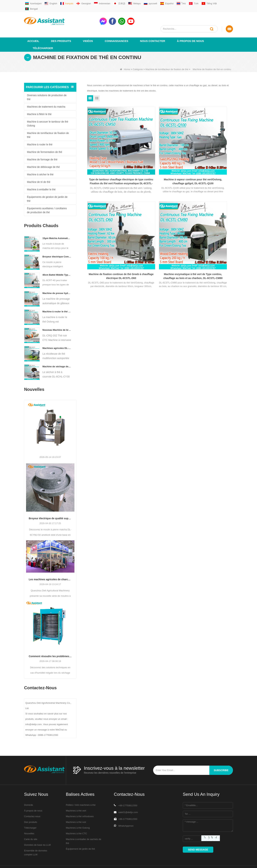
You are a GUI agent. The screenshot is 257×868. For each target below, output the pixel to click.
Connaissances (117, 28)
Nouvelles (29, 820)
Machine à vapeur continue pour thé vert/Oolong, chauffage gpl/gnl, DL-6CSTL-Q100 (160, 147)
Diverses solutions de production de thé (47, 84)
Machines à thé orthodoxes (80, 803)
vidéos (88, 28)
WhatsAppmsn (126, 813)
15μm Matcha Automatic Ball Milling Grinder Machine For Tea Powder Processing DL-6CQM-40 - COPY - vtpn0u (57, 225)
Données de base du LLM (37, 832)
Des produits (61, 28)
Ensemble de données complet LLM (36, 840)
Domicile (29, 792)
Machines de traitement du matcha (46, 94)
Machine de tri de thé (39, 169)
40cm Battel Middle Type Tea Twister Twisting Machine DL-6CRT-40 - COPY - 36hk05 (57, 262)
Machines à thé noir (76, 809)
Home (125, 56)
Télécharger (43, 35)
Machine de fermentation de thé (45, 139)
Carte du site (31, 826)
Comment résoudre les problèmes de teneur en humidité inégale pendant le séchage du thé (50, 643)
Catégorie (138, 56)
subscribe (221, 757)
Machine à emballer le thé (41, 176)
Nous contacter (153, 28)
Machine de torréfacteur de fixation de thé (167, 56)
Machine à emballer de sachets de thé (84, 828)
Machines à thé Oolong (78, 815)
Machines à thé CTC (76, 820)
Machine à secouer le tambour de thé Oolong (48, 111)
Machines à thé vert (76, 798)
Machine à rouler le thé (40, 131)
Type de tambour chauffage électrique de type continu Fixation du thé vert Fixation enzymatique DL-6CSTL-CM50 (110, 147)
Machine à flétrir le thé (39, 101)
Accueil (33, 28)
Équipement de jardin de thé (80, 836)
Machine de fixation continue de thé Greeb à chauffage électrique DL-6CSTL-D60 (210, 147)
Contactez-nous (32, 803)
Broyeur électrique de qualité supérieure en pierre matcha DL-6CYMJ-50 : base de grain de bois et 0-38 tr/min (50, 505)
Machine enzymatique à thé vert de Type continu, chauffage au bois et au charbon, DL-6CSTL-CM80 (110, 219)
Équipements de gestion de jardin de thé (47, 186)
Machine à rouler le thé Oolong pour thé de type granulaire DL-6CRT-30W (57, 299)
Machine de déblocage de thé (43, 154)
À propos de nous (190, 28)
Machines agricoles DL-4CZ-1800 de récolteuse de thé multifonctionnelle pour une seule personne (57, 335)
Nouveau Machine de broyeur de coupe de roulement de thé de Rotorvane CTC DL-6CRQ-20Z (57, 317)
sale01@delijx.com (128, 799)
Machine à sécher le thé (40, 161)
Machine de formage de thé (42, 146)
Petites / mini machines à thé (81, 792)
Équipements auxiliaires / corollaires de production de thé (47, 197)
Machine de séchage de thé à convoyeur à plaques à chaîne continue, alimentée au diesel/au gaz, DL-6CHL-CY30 (57, 353)
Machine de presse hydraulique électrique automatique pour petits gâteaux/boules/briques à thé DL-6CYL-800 (57, 280)
